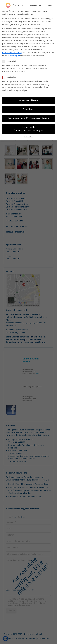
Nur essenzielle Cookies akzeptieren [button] (29, 118)
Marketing (10, 77)
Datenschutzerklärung (12, 52)
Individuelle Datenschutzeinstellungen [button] (29, 129)
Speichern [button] (29, 109)
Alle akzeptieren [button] (28, 100)
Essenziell (10, 61)
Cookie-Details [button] (28, 137)
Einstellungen (14, 55)
